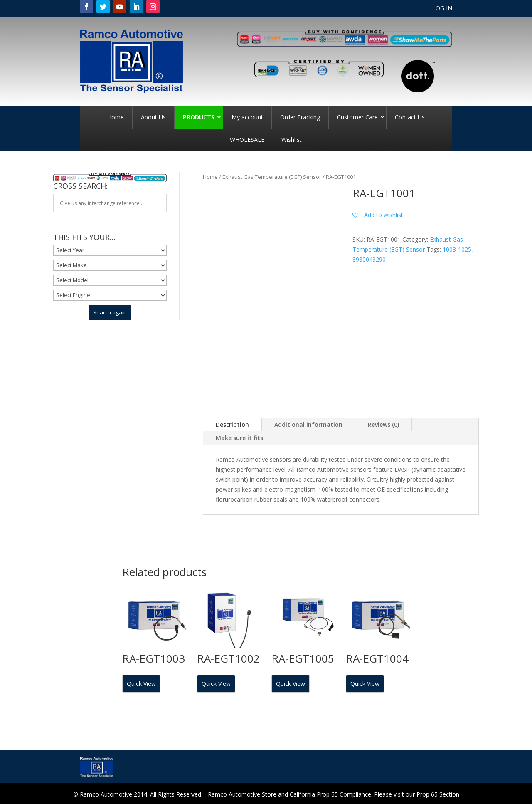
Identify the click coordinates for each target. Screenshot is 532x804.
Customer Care (357, 117)
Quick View (141, 684)
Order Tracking (300, 117)
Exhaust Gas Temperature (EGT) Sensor (272, 177)
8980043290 (369, 259)
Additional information (308, 424)
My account (247, 117)
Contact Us (410, 117)
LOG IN (442, 9)
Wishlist (292, 140)
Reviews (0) (383, 424)
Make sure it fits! (240, 438)
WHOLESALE (247, 140)
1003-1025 (457, 249)
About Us (153, 117)
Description (232, 424)
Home (116, 117)
